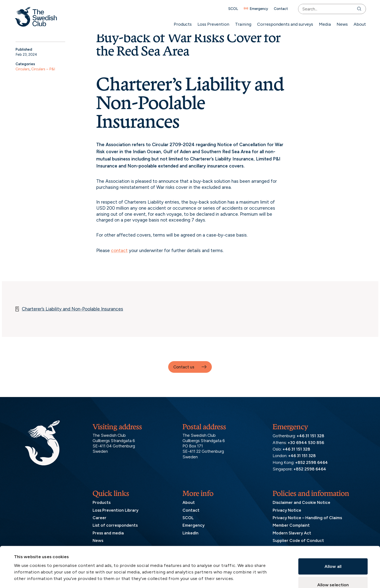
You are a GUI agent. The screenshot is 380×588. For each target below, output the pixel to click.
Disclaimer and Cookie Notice (301, 502)
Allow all (333, 531)
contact (119, 250)
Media (323, 24)
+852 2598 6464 (312, 462)
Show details (233, 560)
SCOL (232, 9)
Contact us (184, 367)
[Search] (359, 9)
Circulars (23, 69)
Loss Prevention (212, 24)
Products (181, 24)
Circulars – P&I (43, 69)
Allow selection (333, 549)
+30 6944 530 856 (306, 443)
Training (242, 24)
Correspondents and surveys (284, 24)
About (358, 24)
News (341, 24)
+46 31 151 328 (310, 436)
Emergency (257, 9)
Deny (333, 567)
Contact (279, 9)
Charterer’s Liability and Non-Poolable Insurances (72, 309)
